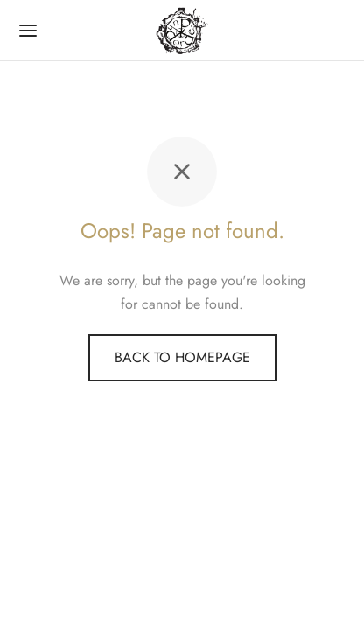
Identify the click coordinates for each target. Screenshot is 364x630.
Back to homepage (182, 357)
